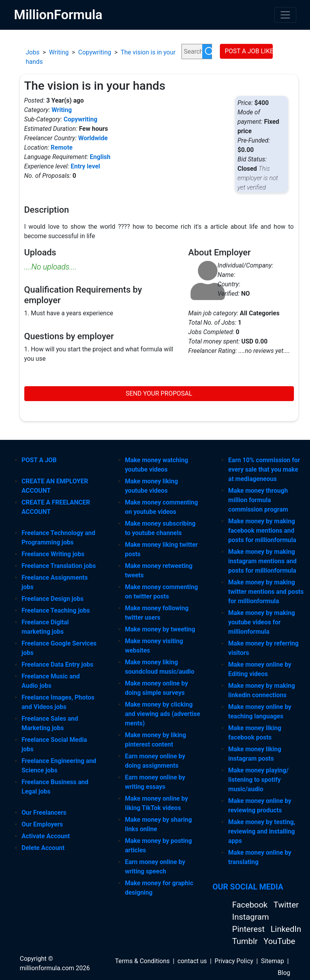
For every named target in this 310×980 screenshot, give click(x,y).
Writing (59, 52)
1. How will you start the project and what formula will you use (99, 354)
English (100, 157)
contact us (192, 961)
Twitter (286, 905)
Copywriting (95, 52)
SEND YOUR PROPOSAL (159, 393)
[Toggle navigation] (285, 15)
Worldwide (93, 138)
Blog (284, 973)
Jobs (33, 52)
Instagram (250, 917)
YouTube (279, 941)
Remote (62, 147)
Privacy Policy (234, 961)
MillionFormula (58, 15)
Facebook (251, 905)
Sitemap (273, 961)
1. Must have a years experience (69, 313)
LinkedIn (286, 929)
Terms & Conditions (143, 961)
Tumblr (246, 941)
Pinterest (249, 929)
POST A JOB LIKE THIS (249, 51)
